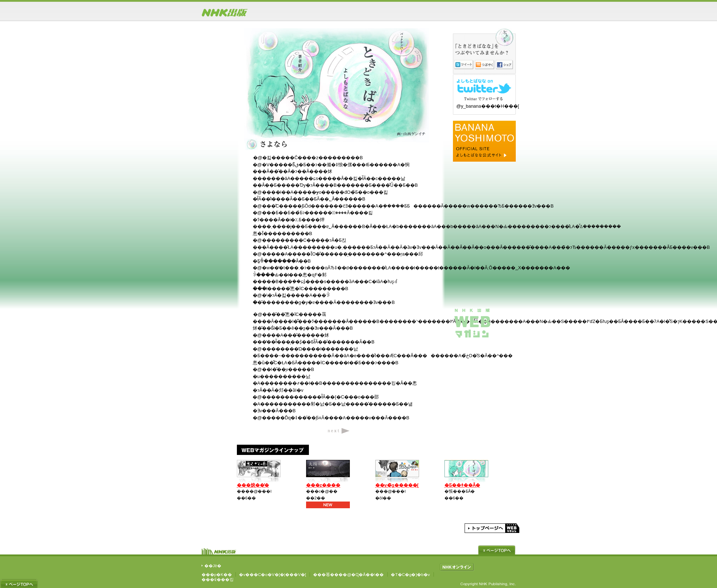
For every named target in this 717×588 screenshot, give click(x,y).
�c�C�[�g (464, 65)
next (339, 430)
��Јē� (213, 566)
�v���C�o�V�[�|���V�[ (273, 574)
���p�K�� (217, 574)
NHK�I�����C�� (457, 567)
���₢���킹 (218, 579)
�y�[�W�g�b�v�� (497, 550)
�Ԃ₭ (485, 65)
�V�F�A (504, 65)
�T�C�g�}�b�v (410, 574)
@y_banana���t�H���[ (488, 106)
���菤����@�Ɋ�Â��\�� (348, 574)
